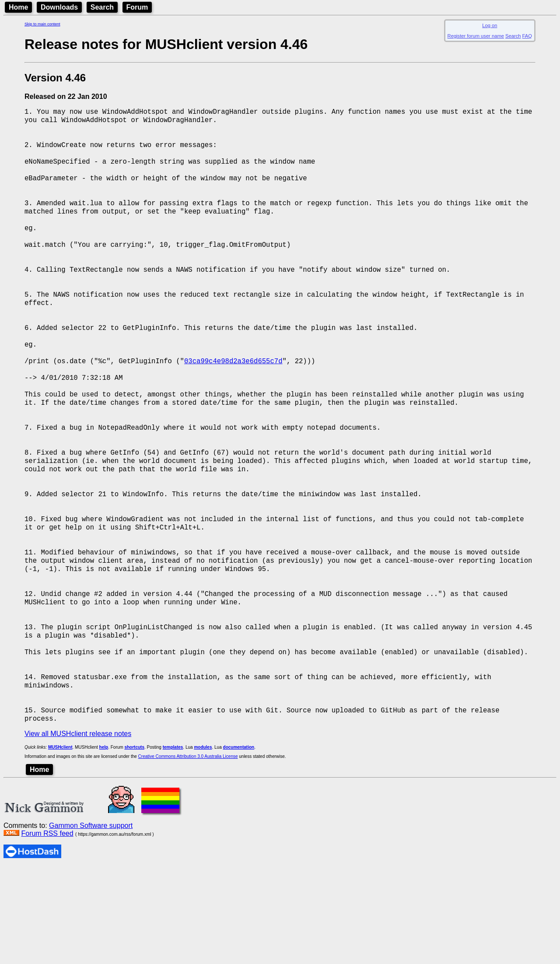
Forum (137, 7)
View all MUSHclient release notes (78, 831)
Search (102, 7)
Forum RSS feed (47, 931)
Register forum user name (476, 36)
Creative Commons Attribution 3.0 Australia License (188, 854)
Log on (490, 25)
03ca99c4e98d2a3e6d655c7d (233, 401)
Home (18, 7)
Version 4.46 (55, 78)
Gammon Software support (91, 923)
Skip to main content (42, 24)
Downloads (59, 7)
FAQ (527, 36)
